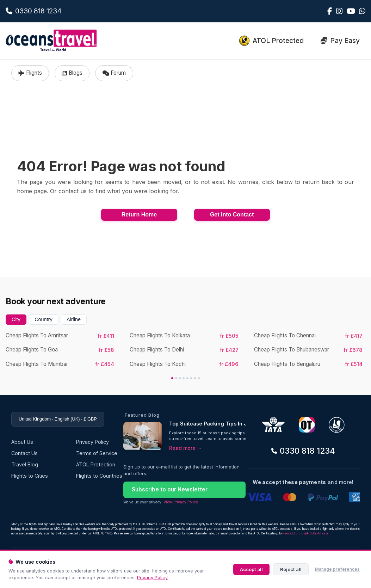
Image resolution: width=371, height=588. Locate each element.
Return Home (139, 215)
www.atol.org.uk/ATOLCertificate (305, 533)
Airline (74, 319)
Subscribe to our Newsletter (170, 489)
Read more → (185, 448)
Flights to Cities (30, 476)
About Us (22, 442)
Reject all (291, 569)
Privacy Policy (152, 578)
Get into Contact (232, 215)
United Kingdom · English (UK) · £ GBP (58, 419)
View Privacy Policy (181, 502)
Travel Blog (25, 464)
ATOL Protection (96, 464)
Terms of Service (97, 453)
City (16, 319)
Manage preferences (337, 569)
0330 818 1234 (303, 451)
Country (43, 319)
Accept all (251, 569)
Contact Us (24, 453)
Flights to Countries (99, 476)
